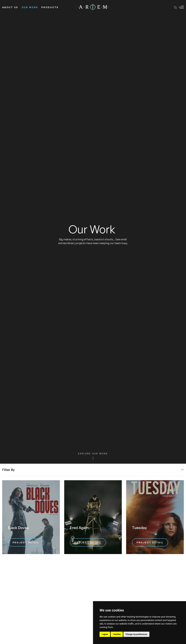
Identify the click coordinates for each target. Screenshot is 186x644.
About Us (10, 7)
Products (50, 7)
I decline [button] (117, 634)
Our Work (30, 7)
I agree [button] (105, 634)
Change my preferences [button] (136, 634)
